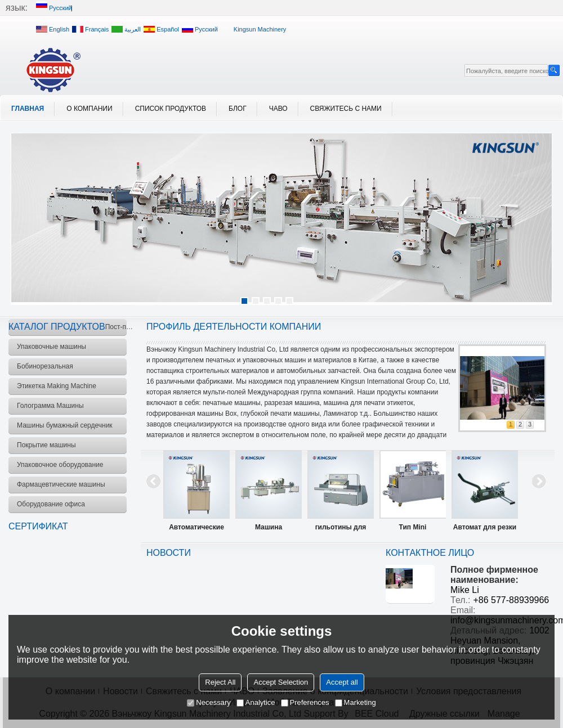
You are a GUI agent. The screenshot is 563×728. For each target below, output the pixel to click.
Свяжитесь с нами (346, 109)
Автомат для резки (485, 527)
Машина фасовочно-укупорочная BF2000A (269, 529)
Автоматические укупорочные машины (196, 529)
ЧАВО (278, 109)
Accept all (342, 682)
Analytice (256, 702)
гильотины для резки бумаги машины (341, 529)
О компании (89, 109)
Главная (28, 109)
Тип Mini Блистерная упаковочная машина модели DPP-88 (412, 529)
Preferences (305, 702)
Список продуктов (171, 109)
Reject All (220, 682)
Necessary (209, 702)
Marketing (356, 702)
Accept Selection (281, 682)
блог (238, 109)
